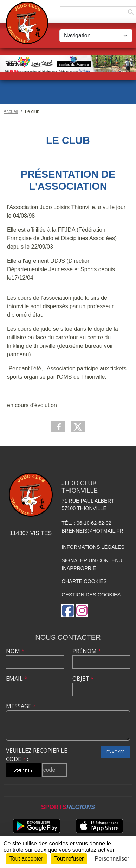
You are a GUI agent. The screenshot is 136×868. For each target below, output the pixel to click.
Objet (83, 679)
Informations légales (93, 547)
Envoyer (116, 752)
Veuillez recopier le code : (37, 755)
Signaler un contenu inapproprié (92, 564)
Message (21, 706)
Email (17, 679)
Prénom (87, 651)
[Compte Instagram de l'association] (82, 611)
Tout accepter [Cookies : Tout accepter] (26, 859)
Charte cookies (84, 581)
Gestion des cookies (91, 595)
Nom (15, 651)
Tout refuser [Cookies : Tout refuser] (69, 859)
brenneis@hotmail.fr (92, 531)
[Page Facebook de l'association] (68, 611)
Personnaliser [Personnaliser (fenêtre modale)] (112, 859)
